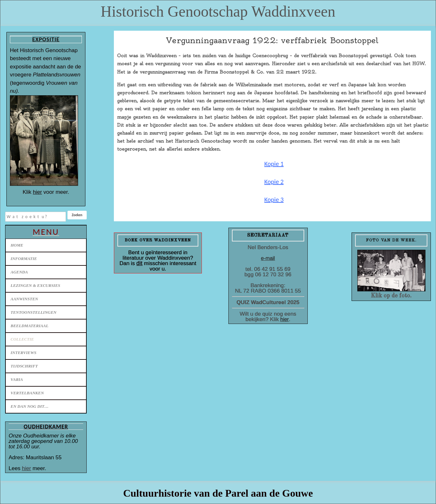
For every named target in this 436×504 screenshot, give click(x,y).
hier (37, 192)
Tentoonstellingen (34, 312)
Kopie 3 (274, 200)
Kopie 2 (274, 182)
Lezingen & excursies (35, 285)
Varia (17, 379)
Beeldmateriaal (29, 326)
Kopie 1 (274, 164)
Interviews (24, 353)
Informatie (24, 259)
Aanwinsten (24, 299)
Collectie (22, 339)
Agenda (19, 272)
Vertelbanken (27, 393)
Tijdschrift (24, 366)
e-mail (268, 258)
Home (17, 245)
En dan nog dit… (30, 406)
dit (139, 263)
